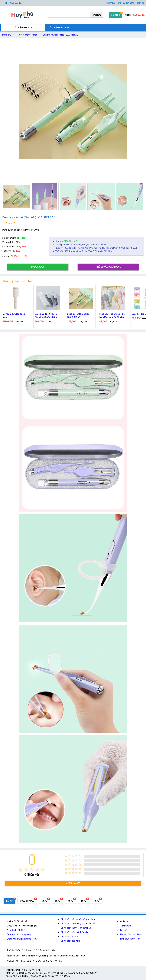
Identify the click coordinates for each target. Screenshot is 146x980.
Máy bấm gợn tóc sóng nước (14, 316)
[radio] (21, 870)
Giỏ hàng (115, 15)
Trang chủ (8, 35)
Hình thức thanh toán (130, 939)
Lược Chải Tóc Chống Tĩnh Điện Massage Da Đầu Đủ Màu (112, 316)
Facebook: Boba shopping (19, 934)
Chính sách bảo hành (71, 941)
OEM (18, 242)
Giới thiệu (125, 921)
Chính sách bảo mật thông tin (75, 932)
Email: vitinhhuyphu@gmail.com (22, 939)
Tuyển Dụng (126, 926)
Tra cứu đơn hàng (126, 3)
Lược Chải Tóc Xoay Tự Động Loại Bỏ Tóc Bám (46, 316)
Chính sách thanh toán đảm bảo (76, 928)
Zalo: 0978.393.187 (16, 930)
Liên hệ (141, 3)
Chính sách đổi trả (69, 937)
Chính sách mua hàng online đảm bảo (79, 923)
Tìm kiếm (96, 15)
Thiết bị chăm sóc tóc (27, 35)
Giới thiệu (111, 3)
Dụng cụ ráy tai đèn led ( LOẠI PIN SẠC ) (61, 35)
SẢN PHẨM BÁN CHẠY (59, 28)
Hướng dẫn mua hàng (130, 934)
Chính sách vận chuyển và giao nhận (78, 919)
